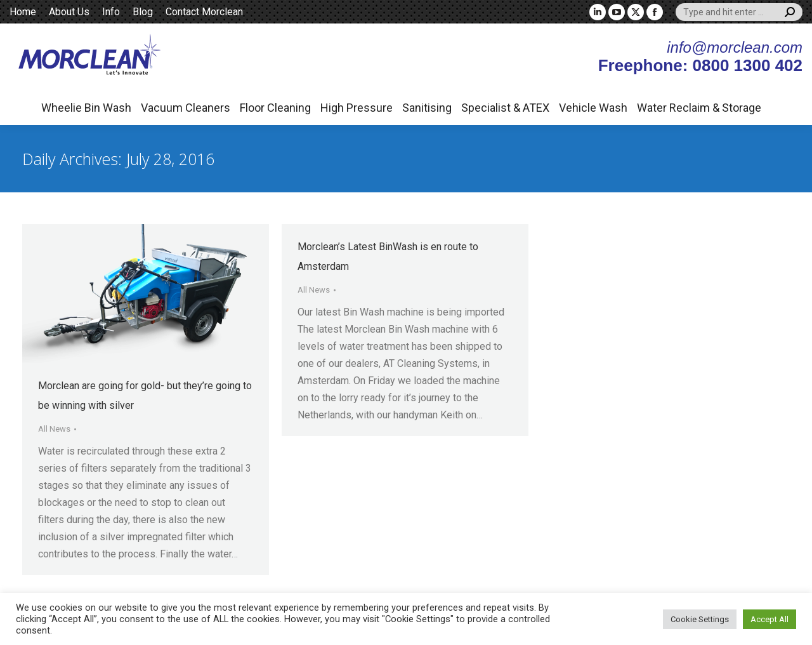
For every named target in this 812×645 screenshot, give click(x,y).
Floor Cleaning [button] (275, 108)
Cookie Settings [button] (700, 619)
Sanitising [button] (427, 108)
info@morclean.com (735, 47)
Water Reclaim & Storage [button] (699, 108)
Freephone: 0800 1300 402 (700, 65)
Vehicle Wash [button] (593, 108)
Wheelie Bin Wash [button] (86, 108)
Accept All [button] (769, 619)
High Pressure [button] (357, 108)
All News (54, 429)
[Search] (739, 12)
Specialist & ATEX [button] (505, 108)
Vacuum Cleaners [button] (186, 108)
